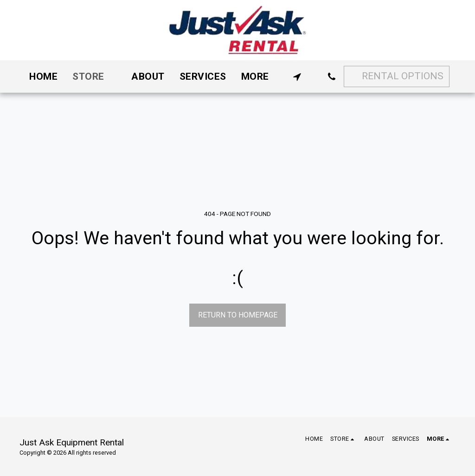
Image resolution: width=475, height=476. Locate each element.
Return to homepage (238, 315)
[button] (297, 77)
